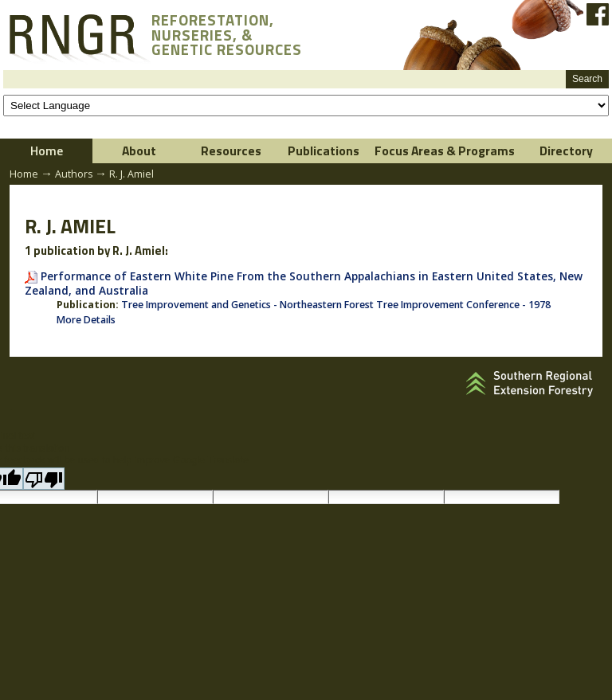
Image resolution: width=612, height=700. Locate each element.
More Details (86, 320)
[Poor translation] (44, 479)
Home (47, 151)
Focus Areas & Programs (445, 151)
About (139, 151)
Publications (324, 151)
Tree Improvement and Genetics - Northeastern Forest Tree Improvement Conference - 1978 (336, 305)
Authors (74, 174)
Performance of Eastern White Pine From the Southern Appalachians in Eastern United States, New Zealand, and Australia (304, 283)
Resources (231, 151)
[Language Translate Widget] (306, 106)
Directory (566, 151)
